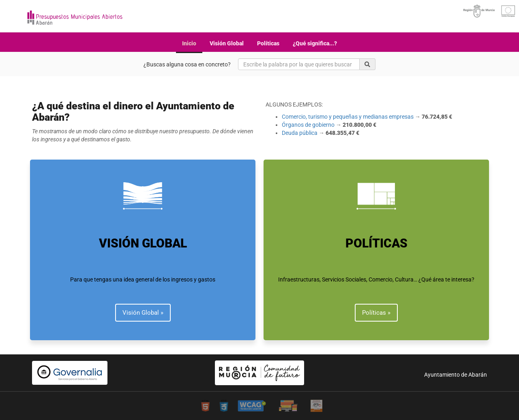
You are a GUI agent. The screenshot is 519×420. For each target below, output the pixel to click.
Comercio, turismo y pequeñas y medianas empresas (348, 117)
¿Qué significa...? (315, 44)
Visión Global (227, 44)
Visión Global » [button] (143, 313)
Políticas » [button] (376, 313)
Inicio (189, 44)
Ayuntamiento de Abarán (456, 375)
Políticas (268, 44)
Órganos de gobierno (308, 125)
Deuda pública (300, 133)
